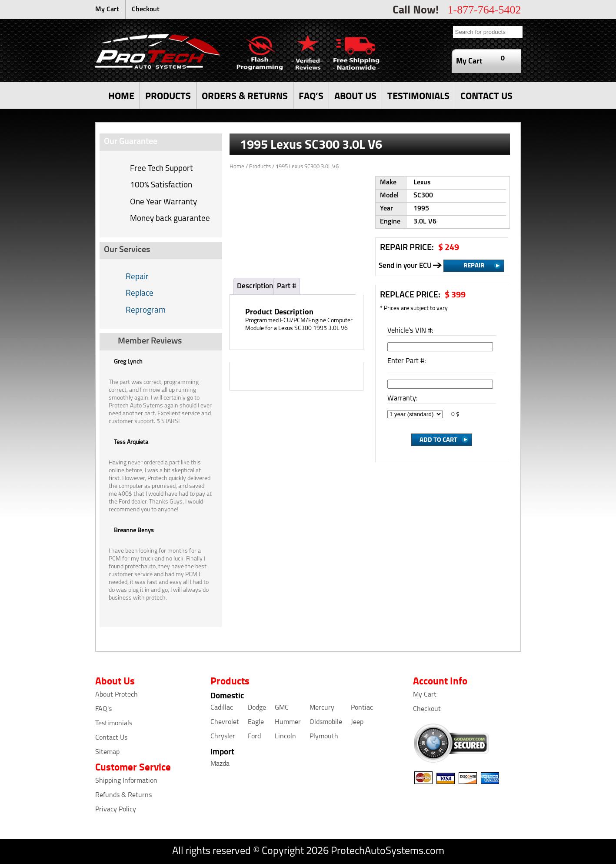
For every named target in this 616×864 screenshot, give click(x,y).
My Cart (107, 10)
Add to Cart (438, 439)
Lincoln (285, 737)
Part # (287, 286)
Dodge (257, 708)
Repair (137, 277)
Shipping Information (126, 781)
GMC (282, 708)
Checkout (146, 10)
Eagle (256, 722)
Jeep (357, 722)
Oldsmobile (326, 722)
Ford (254, 737)
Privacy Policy (116, 810)
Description (255, 286)
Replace (140, 294)
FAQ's (103, 709)
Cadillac (222, 708)
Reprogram (146, 311)
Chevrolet (225, 722)
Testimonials (114, 724)
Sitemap (107, 752)
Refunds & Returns (123, 795)
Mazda (220, 764)
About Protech (117, 695)
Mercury (322, 708)
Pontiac (362, 708)
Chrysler (223, 737)
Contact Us (111, 738)
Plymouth (324, 737)
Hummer (288, 722)
